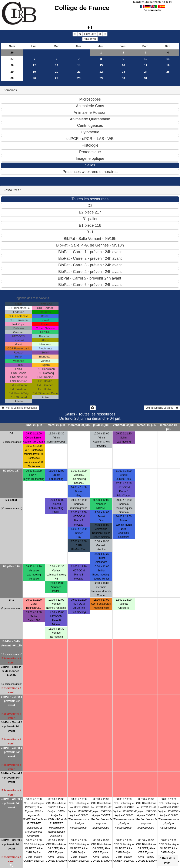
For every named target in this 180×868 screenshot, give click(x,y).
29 (12, 72)
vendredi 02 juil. (124, 425)
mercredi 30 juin (79, 425)
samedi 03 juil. (146, 425)
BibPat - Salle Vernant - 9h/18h (11, 643)
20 (57, 72)
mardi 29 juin (56, 425)
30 (12, 78)
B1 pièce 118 (11, 566)
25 (168, 72)
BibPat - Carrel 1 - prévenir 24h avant (11, 701)
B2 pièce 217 (11, 471)
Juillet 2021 (90, 34)
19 (34, 72)
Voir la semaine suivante (162, 408)
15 (101, 65)
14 (79, 65)
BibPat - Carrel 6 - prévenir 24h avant (11, 844)
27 (12, 59)
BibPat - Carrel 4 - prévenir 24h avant (11, 778)
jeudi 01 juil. (101, 425)
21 (79, 72)
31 (146, 78)
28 (12, 65)
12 (34, 65)
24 (146, 72)
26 (12, 53)
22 (101, 72)
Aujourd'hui (90, 39)
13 (57, 65)
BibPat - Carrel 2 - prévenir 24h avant (11, 726)
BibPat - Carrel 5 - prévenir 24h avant (11, 803)
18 (168, 65)
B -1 (11, 600)
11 (168, 59)
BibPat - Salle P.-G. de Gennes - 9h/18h (11, 671)
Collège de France (82, 8)
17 (146, 65)
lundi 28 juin (34, 425)
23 (124, 72)
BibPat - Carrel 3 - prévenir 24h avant (11, 752)
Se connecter (153, 10)
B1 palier (11, 500)
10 (146, 59)
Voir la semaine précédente (19, 408)
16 (124, 65)
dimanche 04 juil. (169, 427)
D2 (11, 433)
